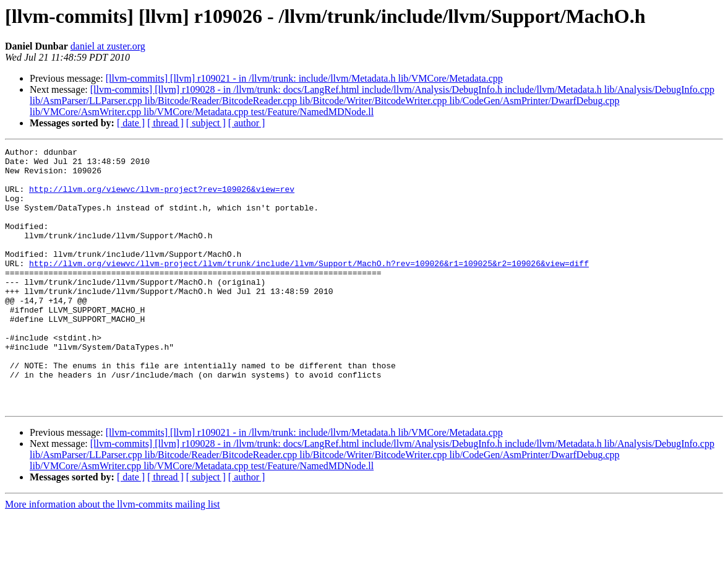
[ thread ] (165, 123)
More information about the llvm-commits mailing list (113, 556)
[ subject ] (206, 123)
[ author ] (247, 123)
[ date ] (131, 123)
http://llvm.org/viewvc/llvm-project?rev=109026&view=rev (162, 198)
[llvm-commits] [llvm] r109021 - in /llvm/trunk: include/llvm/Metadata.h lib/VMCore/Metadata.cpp (304, 78)
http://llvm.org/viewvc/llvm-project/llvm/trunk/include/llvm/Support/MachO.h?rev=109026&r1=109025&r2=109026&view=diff (309, 287)
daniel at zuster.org (108, 46)
